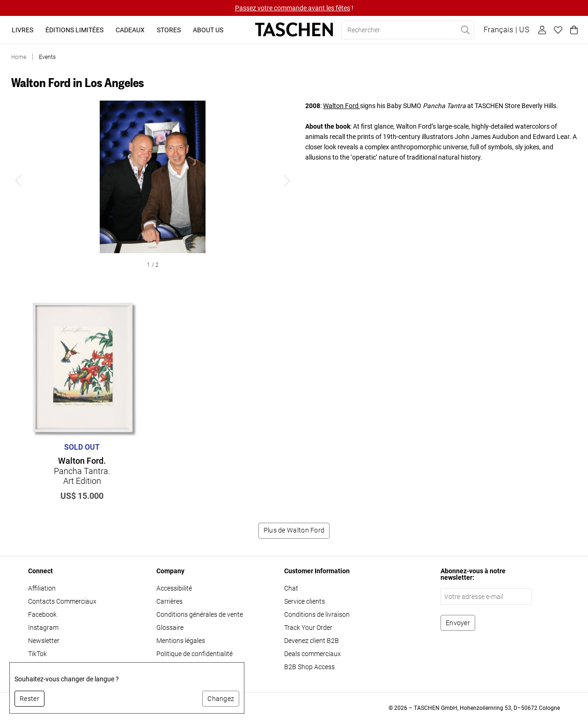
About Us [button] (208, 30)
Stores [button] (169, 30)
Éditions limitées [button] (74, 30)
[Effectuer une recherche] (465, 30)
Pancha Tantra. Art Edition (82, 471)
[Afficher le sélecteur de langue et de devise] (506, 30)
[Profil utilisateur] (541, 30)
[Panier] (573, 30)
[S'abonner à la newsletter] (458, 623)
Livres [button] (22, 30)
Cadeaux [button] (130, 30)
